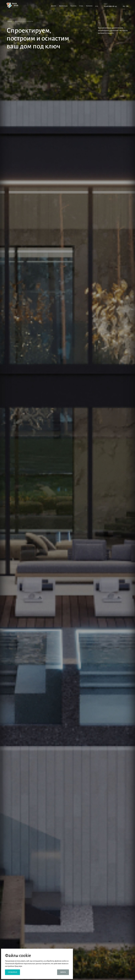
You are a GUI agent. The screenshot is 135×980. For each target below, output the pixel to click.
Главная (9, 21)
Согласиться (12, 972)
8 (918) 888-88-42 (110, 6)
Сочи (106, 4)
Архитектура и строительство (24, 21)
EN (127, 6)
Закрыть (63, 972)
